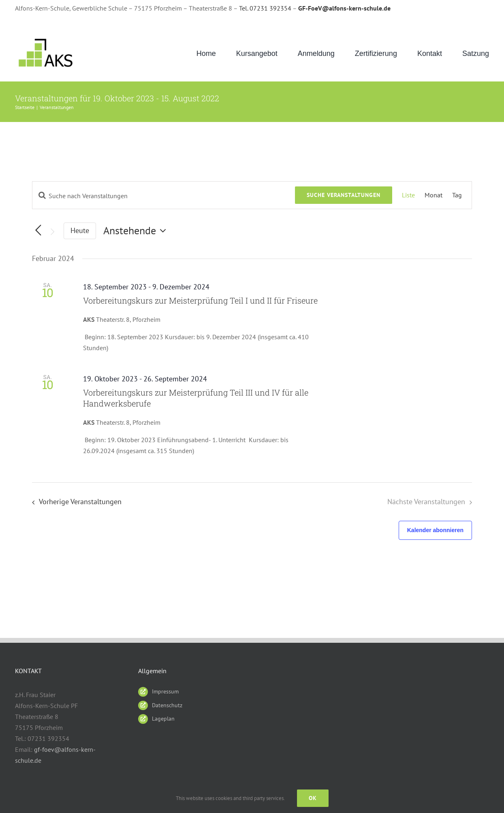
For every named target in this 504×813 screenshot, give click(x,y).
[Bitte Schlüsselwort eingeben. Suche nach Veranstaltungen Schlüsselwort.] (164, 196)
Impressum (165, 691)
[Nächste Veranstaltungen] (52, 232)
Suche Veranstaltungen (344, 195)
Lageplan (163, 719)
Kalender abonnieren (435, 530)
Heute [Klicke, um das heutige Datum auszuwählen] (80, 230)
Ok (313, 798)
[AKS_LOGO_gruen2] (47, 39)
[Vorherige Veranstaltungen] (74, 502)
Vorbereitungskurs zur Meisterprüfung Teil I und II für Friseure (200, 300)
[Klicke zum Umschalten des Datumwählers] (137, 231)
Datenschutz (167, 705)
